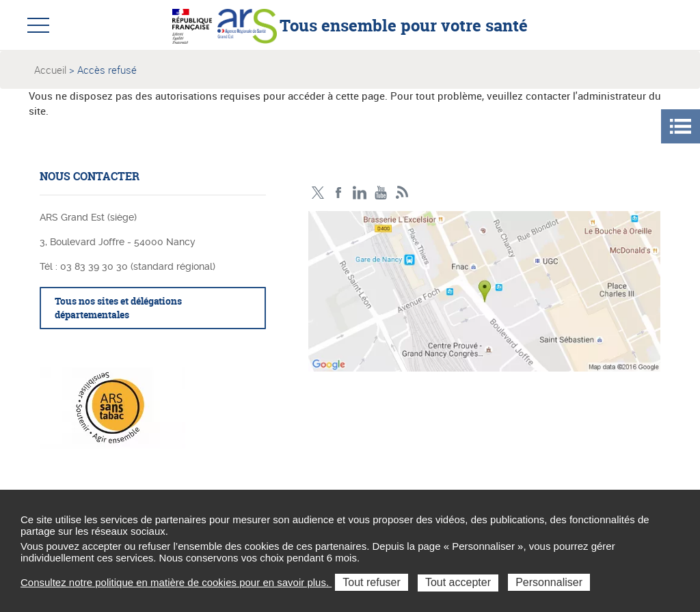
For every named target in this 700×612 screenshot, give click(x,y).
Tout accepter (458, 582)
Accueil (50, 70)
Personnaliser (549, 582)
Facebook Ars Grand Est (339, 193)
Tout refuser (371, 582)
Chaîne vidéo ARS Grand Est (381, 193)
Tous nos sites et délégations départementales (118, 308)
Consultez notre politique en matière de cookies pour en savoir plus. (176, 582)
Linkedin (360, 193)
